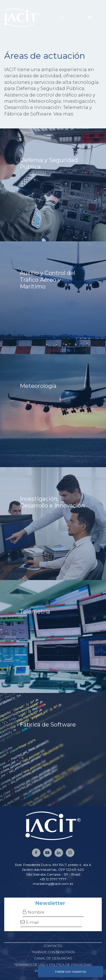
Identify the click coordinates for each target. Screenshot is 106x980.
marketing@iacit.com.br (53, 884)
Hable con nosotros (71, 971)
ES (62, 17)
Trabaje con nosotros (53, 952)
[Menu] (90, 17)
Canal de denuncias (53, 958)
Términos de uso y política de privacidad (53, 965)
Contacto (53, 946)
